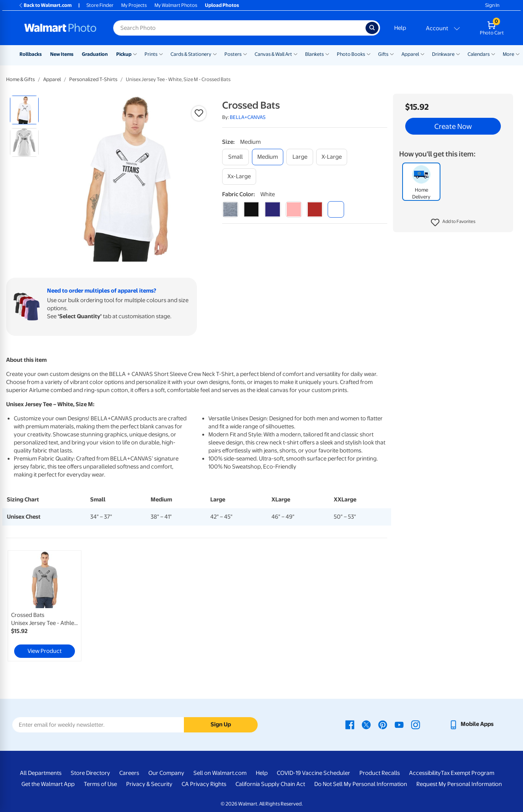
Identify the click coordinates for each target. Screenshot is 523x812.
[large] (300, 157)
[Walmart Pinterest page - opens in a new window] (383, 724)
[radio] (24, 110)
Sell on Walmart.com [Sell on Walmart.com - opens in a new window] (220, 773)
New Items (62, 54)
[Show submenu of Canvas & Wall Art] (296, 54)
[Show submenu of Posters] (245, 54)
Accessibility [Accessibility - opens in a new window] (425, 773)
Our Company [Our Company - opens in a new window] (166, 773)
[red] (315, 209)
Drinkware (443, 54)
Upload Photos (222, 5)
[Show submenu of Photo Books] (369, 54)
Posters (233, 54)
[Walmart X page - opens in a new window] (366, 724)
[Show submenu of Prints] (161, 54)
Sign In (492, 5)
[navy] (272, 209)
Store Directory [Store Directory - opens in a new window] (90, 773)
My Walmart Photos (176, 5)
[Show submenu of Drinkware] (458, 54)
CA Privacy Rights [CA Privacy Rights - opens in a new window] (204, 784)
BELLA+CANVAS (248, 117)
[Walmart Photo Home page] (60, 28)
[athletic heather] (230, 209)
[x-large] (332, 157)
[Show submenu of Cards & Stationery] (215, 54)
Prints (151, 54)
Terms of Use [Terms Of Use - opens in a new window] (100, 784)
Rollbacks (31, 54)
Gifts (383, 54)
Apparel (410, 54)
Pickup (124, 54)
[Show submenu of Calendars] (493, 54)
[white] (336, 209)
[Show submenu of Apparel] (422, 54)
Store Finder (100, 5)
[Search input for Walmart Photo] (239, 28)
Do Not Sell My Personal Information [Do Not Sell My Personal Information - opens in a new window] (361, 784)
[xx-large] (239, 177)
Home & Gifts (20, 79)
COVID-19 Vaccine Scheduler (313, 773)
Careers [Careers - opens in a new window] (129, 773)
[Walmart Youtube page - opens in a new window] (399, 724)
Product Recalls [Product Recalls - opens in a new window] (380, 773)
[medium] (268, 157)
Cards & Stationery (191, 54)
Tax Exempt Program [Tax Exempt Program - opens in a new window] (468, 773)
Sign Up (221, 724)
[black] (251, 209)
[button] (453, 223)
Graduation (95, 54)
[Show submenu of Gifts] (392, 54)
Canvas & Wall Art (273, 54)
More (508, 54)
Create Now (453, 126)
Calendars (479, 54)
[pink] (294, 209)
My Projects (134, 5)
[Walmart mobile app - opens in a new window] (471, 724)
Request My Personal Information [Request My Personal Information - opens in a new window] (459, 784)
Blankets (314, 54)
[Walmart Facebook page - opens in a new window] (350, 724)
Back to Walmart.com (45, 5)
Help (400, 28)
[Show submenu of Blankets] (327, 54)
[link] (45, 606)
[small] (236, 157)
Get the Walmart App (48, 784)
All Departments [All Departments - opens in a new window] (41, 773)
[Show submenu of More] (518, 54)
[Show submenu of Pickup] (135, 54)
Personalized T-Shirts (93, 79)
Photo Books (351, 54)
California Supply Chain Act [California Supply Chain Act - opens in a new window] (270, 784)
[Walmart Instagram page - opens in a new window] (416, 724)
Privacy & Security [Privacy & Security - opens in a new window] (149, 784)
